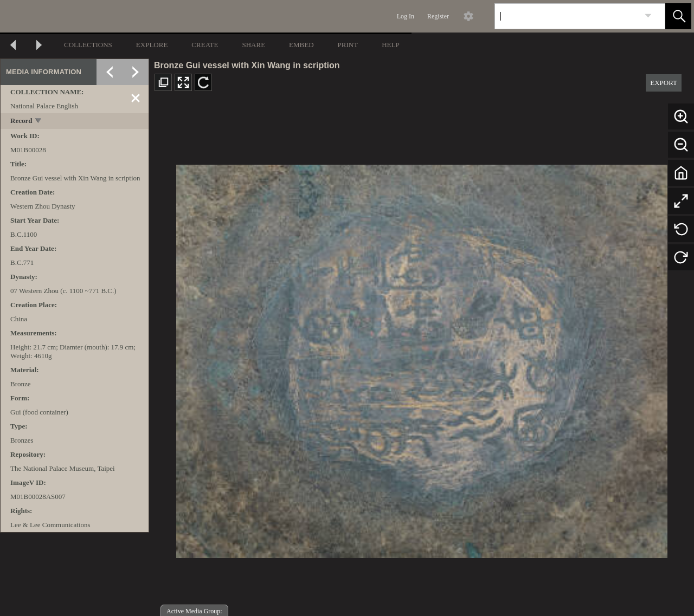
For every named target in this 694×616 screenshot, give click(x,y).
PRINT (348, 45)
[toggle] (39, 122)
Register (438, 16)
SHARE (253, 45)
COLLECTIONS (88, 45)
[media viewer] (422, 358)
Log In (406, 16)
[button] (678, 16)
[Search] (567, 16)
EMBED (301, 45)
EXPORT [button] (664, 83)
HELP (391, 45)
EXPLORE (152, 45)
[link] (648, 16)
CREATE (205, 45)
